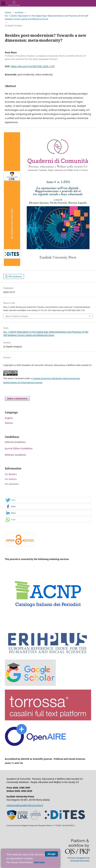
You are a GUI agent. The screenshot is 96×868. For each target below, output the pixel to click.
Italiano (9, 423)
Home (8, 12)
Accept (51, 854)
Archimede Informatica (80, 860)
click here (39, 862)
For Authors (11, 479)
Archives (19, 12)
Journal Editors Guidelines (19, 448)
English (9, 418)
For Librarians (12, 484)
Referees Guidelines (15, 455)
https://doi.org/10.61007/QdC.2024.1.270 (33, 66)
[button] (48, 500)
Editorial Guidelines (15, 442)
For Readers (11, 474)
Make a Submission (17, 398)
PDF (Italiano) (15, 276)
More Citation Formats (17, 316)
